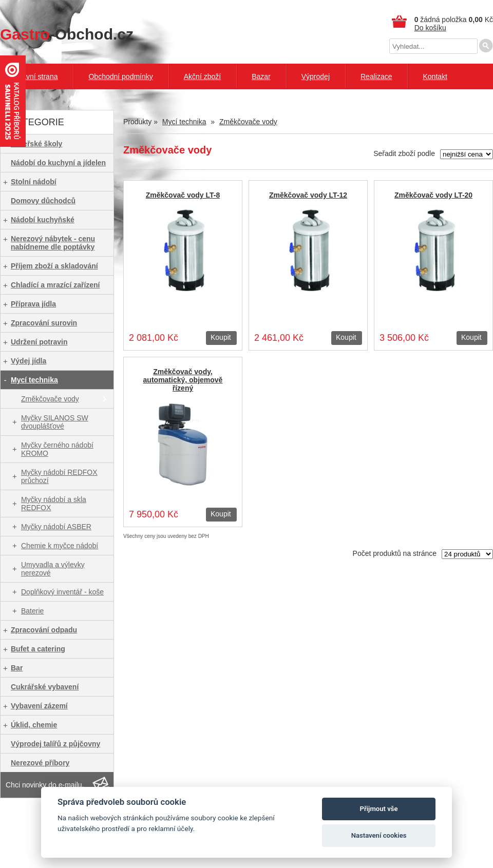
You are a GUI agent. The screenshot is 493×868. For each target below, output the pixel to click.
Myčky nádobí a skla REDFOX (54, 504)
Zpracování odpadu (44, 630)
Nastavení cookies (379, 835)
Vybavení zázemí (39, 706)
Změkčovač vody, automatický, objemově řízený (183, 380)
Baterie (32, 611)
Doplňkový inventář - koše (62, 592)
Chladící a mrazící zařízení (55, 285)
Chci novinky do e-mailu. (45, 785)
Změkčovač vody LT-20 (433, 195)
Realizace (376, 76)
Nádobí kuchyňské (43, 220)
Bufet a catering (38, 649)
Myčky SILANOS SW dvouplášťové (55, 422)
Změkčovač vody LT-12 (308, 195)
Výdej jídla (29, 361)
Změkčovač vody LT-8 (183, 195)
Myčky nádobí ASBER (56, 527)
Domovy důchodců (43, 201)
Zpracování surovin (44, 323)
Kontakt (435, 76)
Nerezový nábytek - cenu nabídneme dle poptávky (53, 243)
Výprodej (316, 76)
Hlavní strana (36, 76)
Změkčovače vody (50, 399)
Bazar (261, 76)
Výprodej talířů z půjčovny (55, 744)
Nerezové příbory (40, 763)
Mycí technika (34, 380)
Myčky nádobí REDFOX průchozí (59, 476)
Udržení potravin (39, 342)
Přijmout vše (379, 809)
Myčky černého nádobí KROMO (57, 449)
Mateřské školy (36, 144)
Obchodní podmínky (120, 76)
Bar (17, 668)
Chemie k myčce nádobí (60, 546)
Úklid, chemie (34, 725)
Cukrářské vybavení (45, 687)
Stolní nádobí (34, 182)
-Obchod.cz (67, 34)
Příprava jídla (33, 304)
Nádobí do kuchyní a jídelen (58, 163)
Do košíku (430, 28)
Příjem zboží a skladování (54, 266)
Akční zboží (202, 76)
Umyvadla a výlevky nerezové (53, 569)
